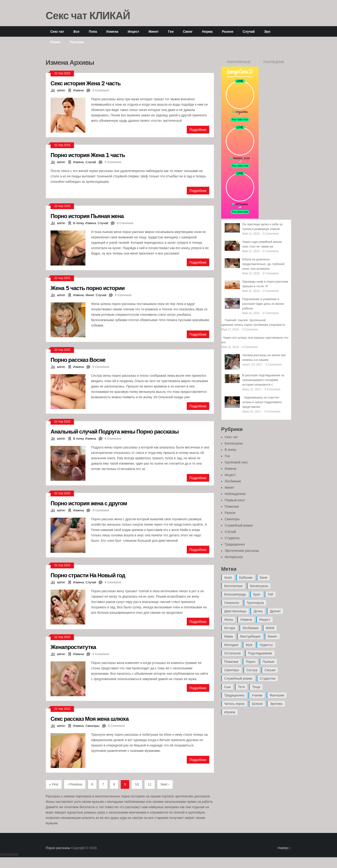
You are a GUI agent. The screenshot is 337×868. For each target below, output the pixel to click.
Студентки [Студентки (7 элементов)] (268, 678)
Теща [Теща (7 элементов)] (256, 687)
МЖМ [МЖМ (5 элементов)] (270, 628)
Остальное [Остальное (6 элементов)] (233, 653)
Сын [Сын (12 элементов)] (227, 687)
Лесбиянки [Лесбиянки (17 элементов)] (251, 628)
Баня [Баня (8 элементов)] (264, 577)
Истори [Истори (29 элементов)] (230, 628)
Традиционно (235, 544)
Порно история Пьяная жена (87, 216)
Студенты (232, 538)
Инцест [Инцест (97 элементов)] (265, 620)
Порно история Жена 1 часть (88, 155)
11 (150, 784)
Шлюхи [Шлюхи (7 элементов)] (257, 704)
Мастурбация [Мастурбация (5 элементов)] (250, 636)
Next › (165, 784)
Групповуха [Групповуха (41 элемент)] (255, 603)
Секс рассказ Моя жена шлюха (90, 719)
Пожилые (232, 506)
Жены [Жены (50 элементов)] (229, 620)
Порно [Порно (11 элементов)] (251, 662)
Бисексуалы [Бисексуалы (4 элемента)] (259, 586)
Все (77, 31)
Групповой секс (236, 462)
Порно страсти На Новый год (88, 575)
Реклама (77, 42)
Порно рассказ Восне (78, 360)
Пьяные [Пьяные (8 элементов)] (269, 662)
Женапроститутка (73, 647)
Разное (228, 31)
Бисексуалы (234, 443)
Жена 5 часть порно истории (88, 288)
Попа (93, 31)
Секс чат (57, 31)
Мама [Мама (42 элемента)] (229, 636)
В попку (78, 223)
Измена (112, 31)
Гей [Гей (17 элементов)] (270, 594)
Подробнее (198, 130)
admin (61, 90)
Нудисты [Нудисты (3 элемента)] (266, 645)
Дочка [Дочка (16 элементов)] (258, 611)
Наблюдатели (235, 494)
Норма (207, 31)
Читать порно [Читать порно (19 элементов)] (234, 704)
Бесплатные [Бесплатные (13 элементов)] (233, 586)
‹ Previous (75, 784)
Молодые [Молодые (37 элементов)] (231, 645)
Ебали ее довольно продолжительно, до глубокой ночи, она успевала (263, 264)
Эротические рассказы (242, 551)
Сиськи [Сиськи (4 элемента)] (270, 670)
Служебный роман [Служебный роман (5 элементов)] (238, 678)
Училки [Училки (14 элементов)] (257, 695)
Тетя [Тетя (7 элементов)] (241, 687)
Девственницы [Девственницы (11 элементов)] (235, 611)
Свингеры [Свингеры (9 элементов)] (232, 670)
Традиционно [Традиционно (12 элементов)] (234, 695)
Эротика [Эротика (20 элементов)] (276, 704)
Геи (171, 31)
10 (137, 784)
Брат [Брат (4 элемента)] (257, 594)
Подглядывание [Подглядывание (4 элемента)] (260, 653)
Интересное (234, 557)
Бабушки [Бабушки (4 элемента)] (246, 577)
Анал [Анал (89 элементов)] (228, 577)
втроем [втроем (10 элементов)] (230, 712)
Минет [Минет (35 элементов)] (273, 636)
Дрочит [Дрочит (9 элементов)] (275, 611)
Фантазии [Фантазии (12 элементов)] (277, 695)
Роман (55, 42)
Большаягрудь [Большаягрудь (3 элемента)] (235, 594)
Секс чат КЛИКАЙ (88, 15)
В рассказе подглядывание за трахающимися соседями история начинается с (263, 380)
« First (54, 784)
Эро (267, 31)
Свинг (188, 31)
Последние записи (274, 63)
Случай (249, 31)
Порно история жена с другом (89, 503)
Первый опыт (235, 500)
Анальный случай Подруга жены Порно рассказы (115, 431)
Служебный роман (239, 525)
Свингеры (93, 726)
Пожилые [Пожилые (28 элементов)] (231, 662)
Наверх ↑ (285, 848)
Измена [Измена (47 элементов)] (246, 620)
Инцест (133, 31)
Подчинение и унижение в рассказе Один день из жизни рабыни (263, 304)
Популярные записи (239, 63)
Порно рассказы (58, 848)
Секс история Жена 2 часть (86, 83)
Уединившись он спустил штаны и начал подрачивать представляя (262, 402)
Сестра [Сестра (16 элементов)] (252, 670)
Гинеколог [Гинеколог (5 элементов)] (232, 603)
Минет (154, 31)
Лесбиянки (233, 481)
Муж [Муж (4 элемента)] (249, 645)
